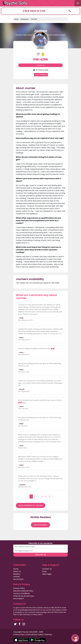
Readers (17, 574)
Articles (16, 577)
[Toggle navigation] (78, 3)
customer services (35, 612)
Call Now (41, 65)
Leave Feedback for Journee (31, 505)
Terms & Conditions (22, 593)
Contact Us (47, 569)
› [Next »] (53, 496)
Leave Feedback (41, 75)
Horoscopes (18, 579)
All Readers (25, 19)
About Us (17, 571)
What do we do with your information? (24, 597)
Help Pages (47, 574)
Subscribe (40, 555)
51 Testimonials (40, 70)
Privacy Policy (19, 588)
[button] (40, 11)
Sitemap (48, 635)
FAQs (44, 571)
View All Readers (40, 525)
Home (16, 19)
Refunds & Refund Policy (23, 591)
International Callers (35, 635)
